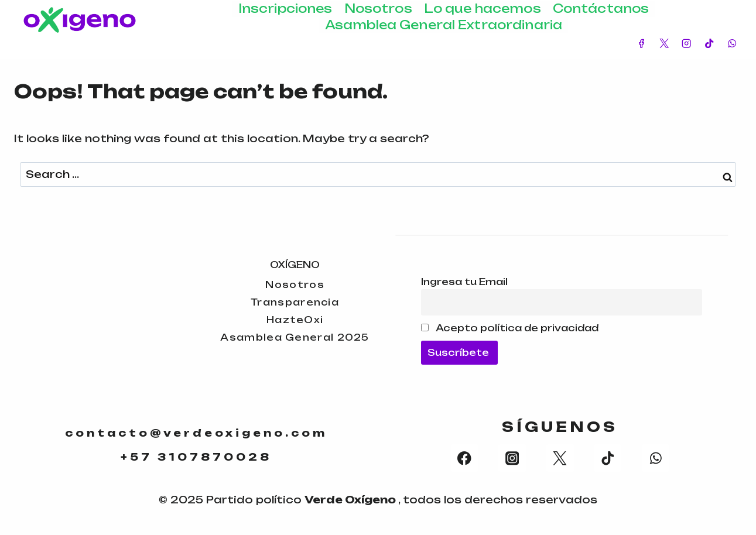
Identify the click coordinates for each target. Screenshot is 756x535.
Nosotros (378, 8)
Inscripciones (285, 8)
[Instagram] (687, 44)
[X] (664, 44)
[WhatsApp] (732, 44)
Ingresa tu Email (464, 279)
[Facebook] (642, 44)
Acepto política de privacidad (510, 326)
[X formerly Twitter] (560, 459)
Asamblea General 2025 (295, 339)
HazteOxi (295, 319)
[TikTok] (709, 44)
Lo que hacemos (483, 8)
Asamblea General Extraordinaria (444, 25)
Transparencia (295, 299)
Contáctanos (601, 8)
